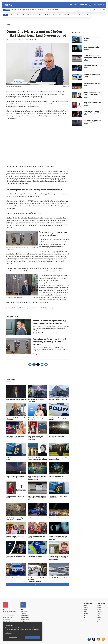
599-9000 (8, 621)
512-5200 (25, 612)
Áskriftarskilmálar (25, 620)
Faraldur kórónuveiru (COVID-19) (16, 308)
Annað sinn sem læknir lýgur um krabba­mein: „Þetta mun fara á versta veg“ (58, 538)
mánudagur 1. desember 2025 (80, 5)
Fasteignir (100, 608)
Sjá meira (38, 585)
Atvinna (99, 610)
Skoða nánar (8, 633)
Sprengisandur (33, 308)
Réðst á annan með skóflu (35, 556)
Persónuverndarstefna (9, 615)
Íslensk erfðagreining (46, 308)
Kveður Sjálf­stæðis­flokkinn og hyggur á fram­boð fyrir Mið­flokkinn (92, 94)
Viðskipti (87, 608)
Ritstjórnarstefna (25, 618)
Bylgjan (99, 616)
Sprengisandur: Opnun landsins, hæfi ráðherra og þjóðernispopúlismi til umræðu (49, 342)
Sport (86, 610)
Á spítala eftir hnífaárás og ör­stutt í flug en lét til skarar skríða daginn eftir (37, 498)
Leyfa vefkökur (32, 637)
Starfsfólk (23, 622)
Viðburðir (100, 612)
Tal (98, 622)
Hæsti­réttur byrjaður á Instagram (58, 400)
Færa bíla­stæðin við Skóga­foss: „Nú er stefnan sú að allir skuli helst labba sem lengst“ (59, 558)
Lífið (85, 612)
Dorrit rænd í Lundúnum (34, 518)
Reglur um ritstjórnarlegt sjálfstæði (9, 612)
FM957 (99, 618)
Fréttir (86, 606)
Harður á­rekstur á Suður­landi (14, 578)
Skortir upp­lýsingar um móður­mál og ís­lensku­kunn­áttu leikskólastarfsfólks (37, 478)
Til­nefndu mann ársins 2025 (57, 476)
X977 (98, 620)
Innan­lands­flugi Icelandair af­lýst (58, 578)
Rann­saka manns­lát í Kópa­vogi (57, 518)
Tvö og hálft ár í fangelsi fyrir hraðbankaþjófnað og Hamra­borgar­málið (36, 438)
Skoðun (86, 614)
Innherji (99, 606)
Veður (99, 614)
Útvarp (86, 618)
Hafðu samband (24, 616)
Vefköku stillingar (13, 637)
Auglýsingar (23, 614)
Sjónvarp (87, 616)
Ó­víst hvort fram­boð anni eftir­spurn (16, 400)
